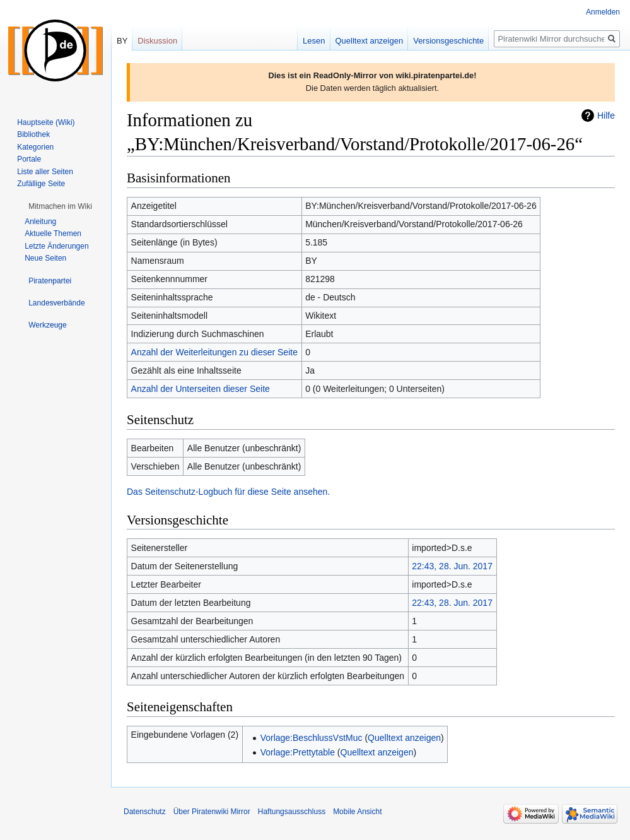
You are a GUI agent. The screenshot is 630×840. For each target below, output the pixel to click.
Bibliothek (33, 134)
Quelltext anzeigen (404, 738)
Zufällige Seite (41, 184)
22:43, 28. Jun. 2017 (452, 566)
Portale (29, 159)
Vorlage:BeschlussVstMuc (312, 738)
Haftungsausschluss (292, 812)
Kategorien (35, 147)
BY (122, 41)
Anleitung (40, 222)
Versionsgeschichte (448, 41)
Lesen (314, 41)
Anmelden (603, 12)
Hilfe (606, 115)
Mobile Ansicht (357, 812)
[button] (60, 206)
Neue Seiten (45, 258)
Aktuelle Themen (53, 234)
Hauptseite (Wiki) (46, 122)
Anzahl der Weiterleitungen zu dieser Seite (214, 352)
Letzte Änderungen (56, 246)
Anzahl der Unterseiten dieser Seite (201, 389)
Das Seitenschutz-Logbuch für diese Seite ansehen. (228, 492)
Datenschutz (145, 812)
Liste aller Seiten (45, 172)
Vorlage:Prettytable (298, 752)
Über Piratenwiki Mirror (212, 812)
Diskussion (157, 41)
